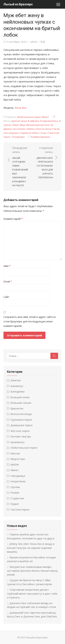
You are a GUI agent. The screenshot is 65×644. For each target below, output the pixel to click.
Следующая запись (45, 163)
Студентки (17, 498)
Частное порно (20, 509)
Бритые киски (19, 121)
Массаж (15, 453)
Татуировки (18, 137)
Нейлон (31, 129)
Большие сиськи (21, 403)
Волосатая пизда (21, 414)
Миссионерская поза (38, 125)
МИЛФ (15, 465)
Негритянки (18, 481)
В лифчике (34, 121)
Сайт (6, 297)
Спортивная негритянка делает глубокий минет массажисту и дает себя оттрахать (32, 593)
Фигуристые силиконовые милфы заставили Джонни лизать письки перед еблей (32, 571)
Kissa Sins (21, 108)
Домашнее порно (22, 425)
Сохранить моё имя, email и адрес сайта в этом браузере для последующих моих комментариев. (30, 321)
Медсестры (18, 459)
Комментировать (41, 137)
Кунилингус (18, 442)
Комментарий (13, 219)
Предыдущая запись (21, 167)
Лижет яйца (19, 125)
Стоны (43, 133)
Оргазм (15, 487)
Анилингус (17, 386)
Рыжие (15, 493)
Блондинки (18, 391)
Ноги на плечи (44, 129)
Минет (45, 117)
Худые (15, 504)
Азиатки (16, 380)
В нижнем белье (49, 121)
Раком (56, 129)
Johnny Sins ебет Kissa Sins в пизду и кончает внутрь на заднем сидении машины (31, 548)
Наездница (18, 476)
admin (34, 42)
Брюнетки (17, 408)
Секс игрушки (11, 133)
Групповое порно (21, 420)
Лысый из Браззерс (18, 4)
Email (8, 281)
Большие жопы (20, 397)
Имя (7, 266)
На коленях (19, 129)
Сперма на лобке (29, 133)
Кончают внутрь (21, 436)
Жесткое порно (20, 431)
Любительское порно (29, 117)
